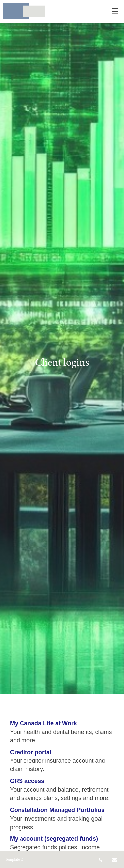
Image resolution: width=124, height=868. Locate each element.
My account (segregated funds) (54, 839)
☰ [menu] (115, 11)
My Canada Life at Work (43, 723)
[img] (62, 347)
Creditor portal (31, 752)
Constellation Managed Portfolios (57, 810)
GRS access (27, 781)
